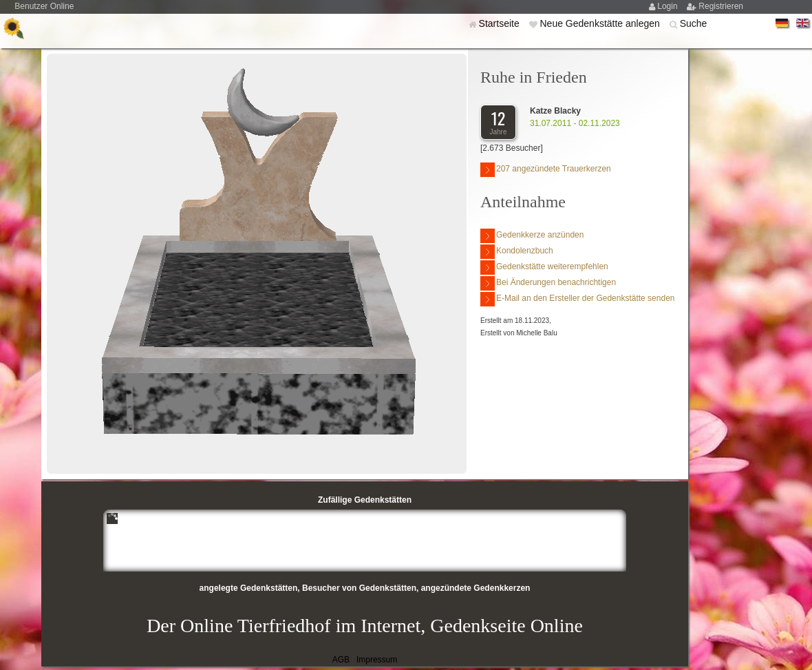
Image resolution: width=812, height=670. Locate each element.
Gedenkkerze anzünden (532, 236)
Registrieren (721, 6)
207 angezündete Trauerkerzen (546, 170)
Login (669, 6)
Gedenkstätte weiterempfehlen (544, 268)
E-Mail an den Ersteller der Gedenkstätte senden (577, 299)
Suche (694, 23)
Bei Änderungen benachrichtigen (548, 283)
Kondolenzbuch (517, 252)
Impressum (377, 660)
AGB (341, 660)
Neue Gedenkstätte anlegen (601, 23)
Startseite (501, 23)
